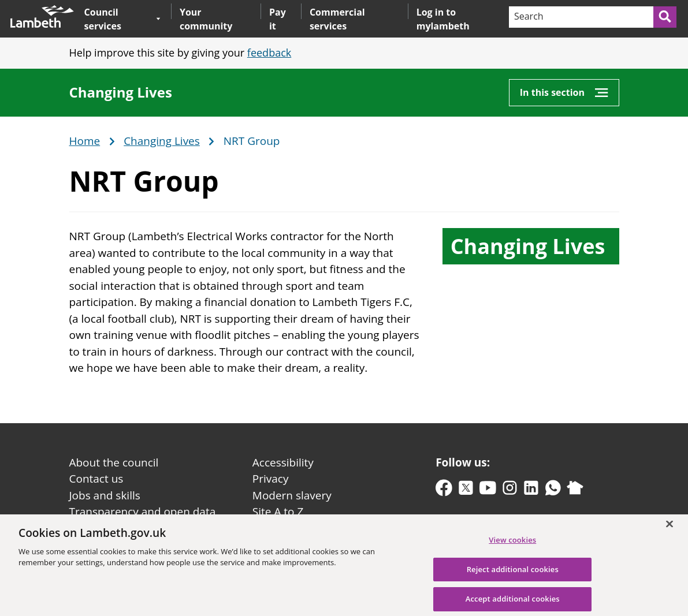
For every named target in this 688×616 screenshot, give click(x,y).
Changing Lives (121, 92)
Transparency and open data (143, 512)
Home (85, 141)
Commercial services (337, 19)
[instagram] (510, 490)
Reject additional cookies (513, 574)
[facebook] (444, 490)
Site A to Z (278, 512)
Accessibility (283, 462)
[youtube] (488, 490)
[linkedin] (531, 490)
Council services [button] (123, 19)
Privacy (271, 479)
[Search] (581, 17)
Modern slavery (292, 495)
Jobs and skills (105, 495)
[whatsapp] (553, 490)
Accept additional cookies (513, 603)
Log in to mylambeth (443, 19)
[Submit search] (665, 17)
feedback (269, 53)
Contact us (96, 479)
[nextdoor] (575, 490)
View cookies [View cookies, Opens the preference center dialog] (512, 544)
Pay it (278, 19)
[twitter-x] (466, 490)
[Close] (670, 528)
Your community (206, 19)
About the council (114, 462)
